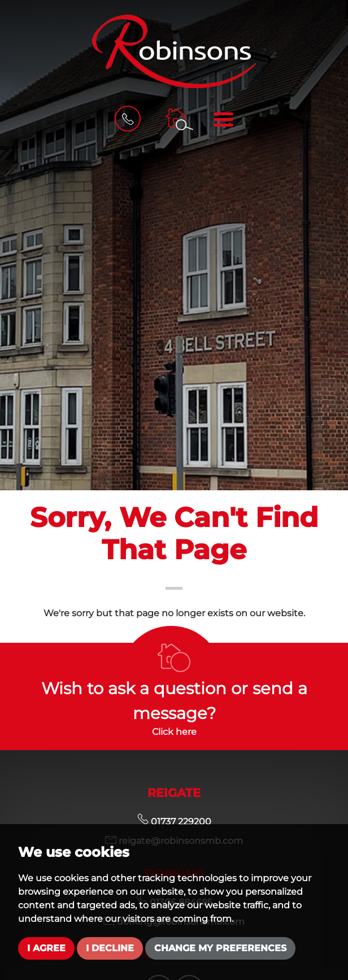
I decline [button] (110, 948)
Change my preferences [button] (220, 948)
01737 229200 (174, 822)
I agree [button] (46, 948)
